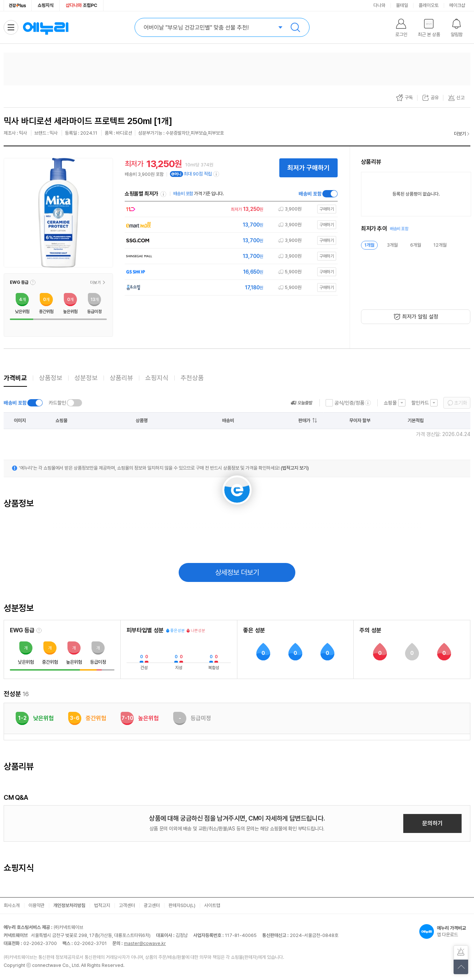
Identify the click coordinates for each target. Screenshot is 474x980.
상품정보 (51, 378)
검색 (295, 27)
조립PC (81, 5)
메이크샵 (457, 5)
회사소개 (12, 905)
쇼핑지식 (46, 5)
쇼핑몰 (390, 403)
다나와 (379, 5)
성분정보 (86, 378)
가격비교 (15, 378)
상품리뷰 (121, 378)
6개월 (416, 245)
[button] (33, 282)
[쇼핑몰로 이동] (229, 209)
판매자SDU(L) (182, 905)
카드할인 (57, 403)
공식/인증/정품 (349, 403)
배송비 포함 (310, 194)
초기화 (461, 403)
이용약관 (36, 905)
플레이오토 (429, 5)
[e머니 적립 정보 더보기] (217, 174)
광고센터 (152, 905)
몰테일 (402, 5)
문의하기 (432, 823)
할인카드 (420, 403)
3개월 (392, 245)
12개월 (440, 245)
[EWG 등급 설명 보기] (39, 630)
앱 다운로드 (445, 931)
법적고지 (102, 905)
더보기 (460, 134)
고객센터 (127, 905)
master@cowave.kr (145, 943)
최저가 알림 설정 (420, 317)
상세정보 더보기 (237, 572)
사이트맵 (212, 905)
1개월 (369, 245)
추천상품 (192, 378)
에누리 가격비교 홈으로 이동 (46, 27)
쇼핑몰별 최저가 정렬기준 (163, 194)
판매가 (304, 420)
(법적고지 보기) (295, 468)
